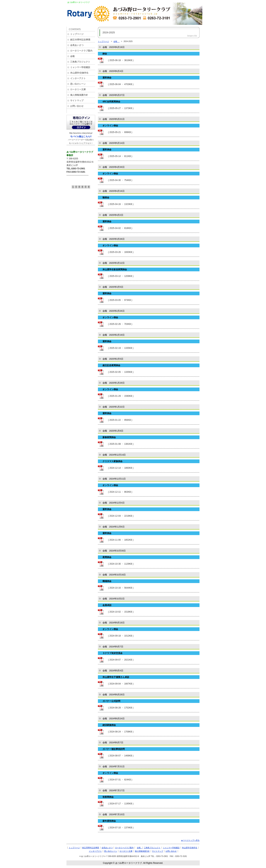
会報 (116, 41)
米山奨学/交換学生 (190, 848)
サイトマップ (158, 851)
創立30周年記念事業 (91, 848)
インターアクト (95, 851)
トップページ (103, 41)
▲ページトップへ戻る (190, 840)
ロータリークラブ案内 (124, 848)
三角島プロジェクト (152, 848)
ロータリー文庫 (126, 851)
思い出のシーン (111, 851)
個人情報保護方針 (142, 851)
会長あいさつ (107, 848)
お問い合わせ (171, 851)
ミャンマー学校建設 (171, 848)
